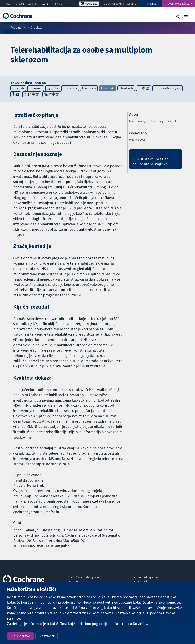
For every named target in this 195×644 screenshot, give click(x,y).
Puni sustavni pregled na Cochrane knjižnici (151, 162)
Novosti (142, 581)
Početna (16, 27)
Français (57, 4)
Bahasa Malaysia (167, 88)
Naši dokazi (35, 27)
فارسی (44, 4)
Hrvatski (7, 4)
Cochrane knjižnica (178, 4)
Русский (89, 88)
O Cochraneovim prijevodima (120, 4)
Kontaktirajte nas (148, 577)
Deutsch (126, 88)
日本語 (144, 88)
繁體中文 (32, 94)
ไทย (16, 94)
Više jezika (89, 4)
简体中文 (52, 94)
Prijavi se (151, 4)
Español (32, 4)
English (20, 4)
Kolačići (139, 624)
